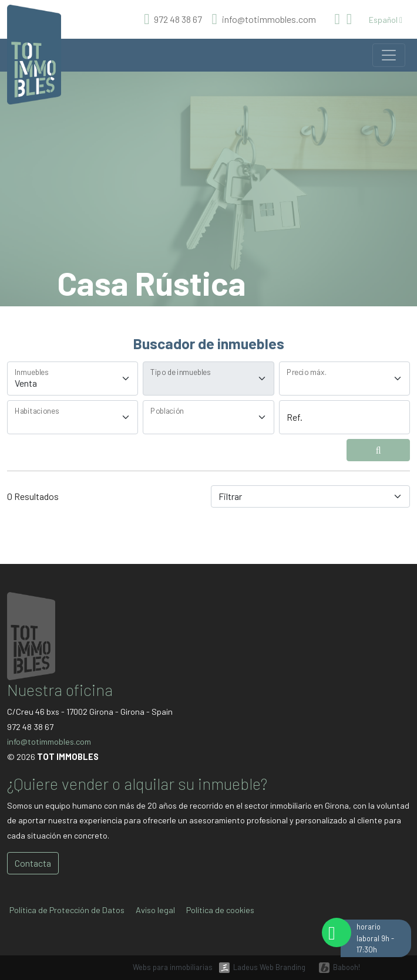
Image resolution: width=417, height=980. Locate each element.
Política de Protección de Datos (67, 910)
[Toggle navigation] (389, 55)
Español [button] (386, 20)
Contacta (33, 863)
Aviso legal (155, 910)
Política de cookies (220, 910)
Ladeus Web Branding (269, 967)
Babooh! (347, 967)
